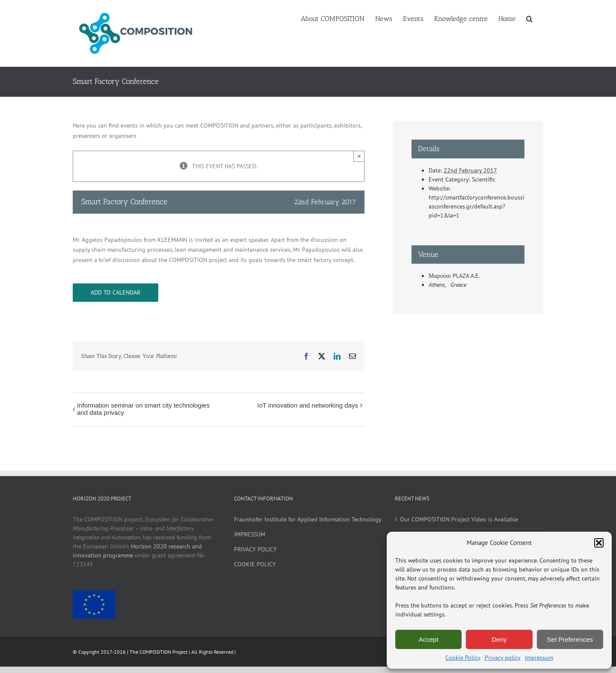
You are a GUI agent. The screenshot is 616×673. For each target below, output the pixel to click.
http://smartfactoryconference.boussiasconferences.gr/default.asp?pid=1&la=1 (477, 206)
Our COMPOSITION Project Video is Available (459, 519)
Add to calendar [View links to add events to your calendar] (115, 293)
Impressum (539, 658)
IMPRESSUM (250, 534)
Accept (429, 639)
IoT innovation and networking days (308, 405)
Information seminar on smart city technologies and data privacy (143, 409)
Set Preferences (570, 639)
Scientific (484, 179)
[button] (599, 543)
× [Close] (359, 156)
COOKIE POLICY (255, 564)
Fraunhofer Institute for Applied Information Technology (308, 519)
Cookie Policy (463, 658)
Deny (499, 639)
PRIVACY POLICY (255, 549)
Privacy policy (503, 658)
